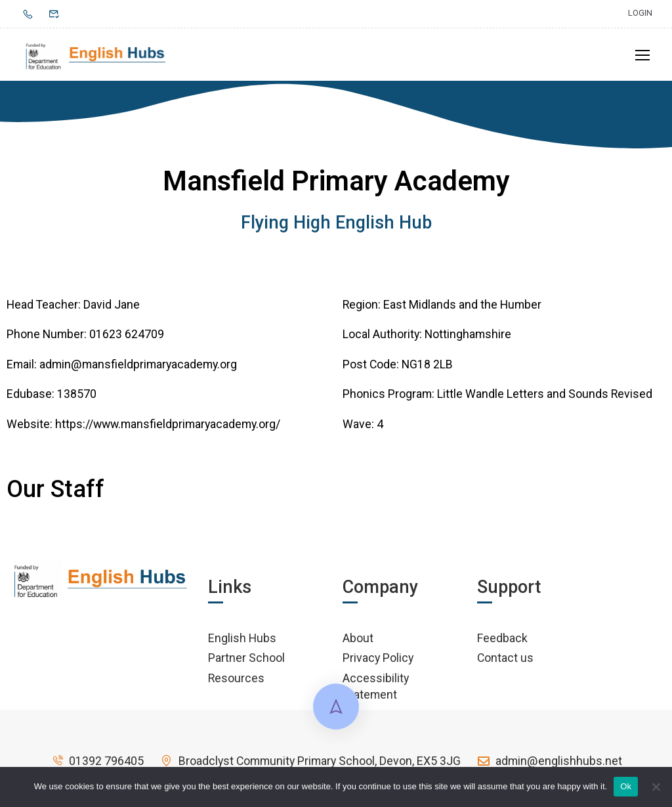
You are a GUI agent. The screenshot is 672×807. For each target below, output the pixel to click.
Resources (236, 681)
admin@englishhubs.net (549, 764)
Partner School (246, 661)
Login (640, 13)
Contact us (505, 661)
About (358, 641)
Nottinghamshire (468, 338)
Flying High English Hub (336, 226)
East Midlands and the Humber (462, 308)
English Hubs (242, 641)
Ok (626, 786)
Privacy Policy (378, 661)
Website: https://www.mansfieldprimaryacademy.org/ (143, 427)
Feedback (502, 641)
